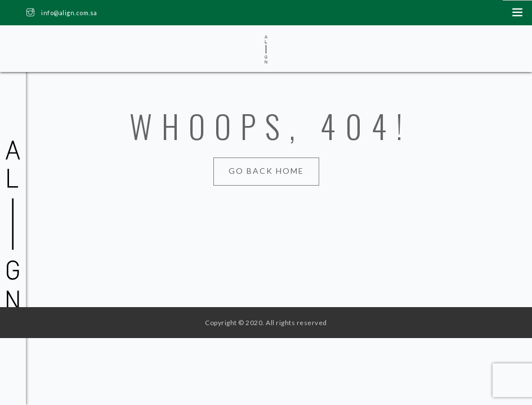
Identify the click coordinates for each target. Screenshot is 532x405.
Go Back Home (266, 171)
